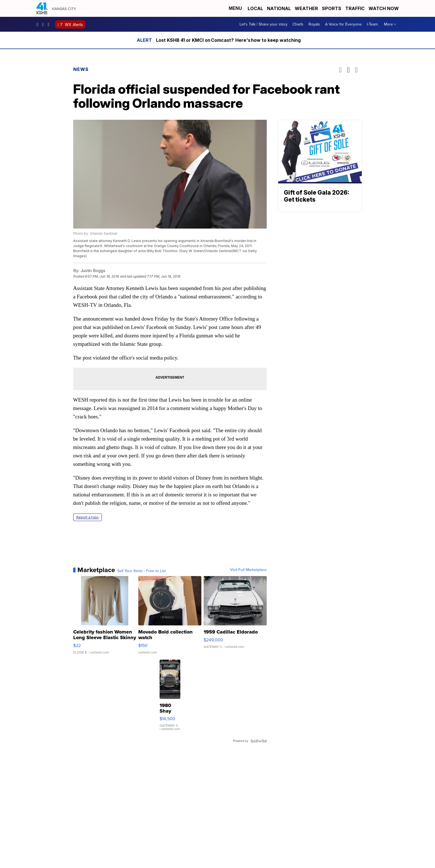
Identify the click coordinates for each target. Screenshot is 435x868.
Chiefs (298, 24)
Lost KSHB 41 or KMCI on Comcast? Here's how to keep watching (228, 40)
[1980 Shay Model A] (170, 698)
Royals (314, 24)
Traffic (355, 8)
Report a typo (88, 517)
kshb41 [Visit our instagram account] (44, 24)
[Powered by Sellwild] (259, 741)
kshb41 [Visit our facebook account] (39, 24)
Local (255, 8)
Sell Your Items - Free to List (141, 571)
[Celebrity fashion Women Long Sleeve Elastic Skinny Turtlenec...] (105, 618)
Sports (332, 8)
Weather (306, 8)
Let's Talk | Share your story (263, 24)
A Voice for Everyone (343, 24)
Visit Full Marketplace (248, 570)
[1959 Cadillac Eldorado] (235, 618)
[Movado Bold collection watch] (170, 618)
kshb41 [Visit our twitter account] (50, 24)
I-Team (372, 24)
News (81, 69)
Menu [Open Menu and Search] (235, 8)
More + (390, 24)
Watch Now (384, 8)
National (279, 8)
